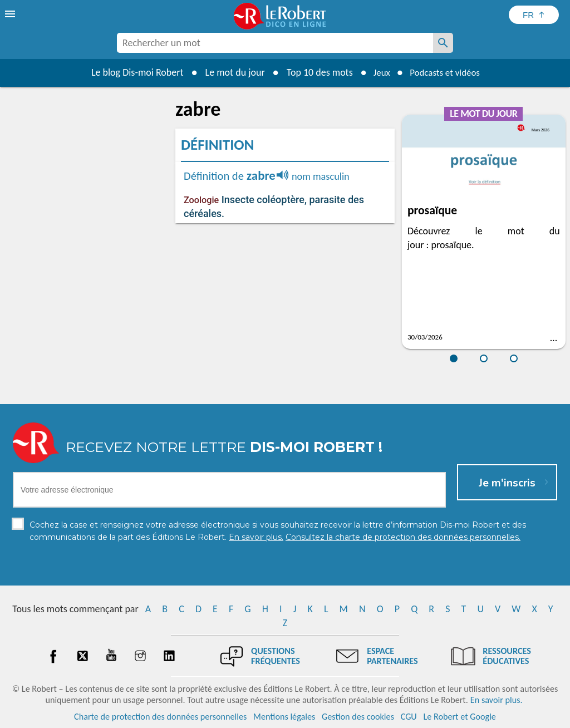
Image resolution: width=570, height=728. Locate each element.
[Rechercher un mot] (443, 43)
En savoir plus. (497, 700)
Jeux (379, 72)
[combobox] (275, 43)
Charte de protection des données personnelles (160, 717)
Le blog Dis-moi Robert (132, 72)
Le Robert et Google (460, 717)
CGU (409, 717)
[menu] (11, 14)
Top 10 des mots (315, 72)
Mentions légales (284, 717)
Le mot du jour (230, 72)
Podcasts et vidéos (446, 72)
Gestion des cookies (358, 717)
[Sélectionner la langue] (534, 15)
